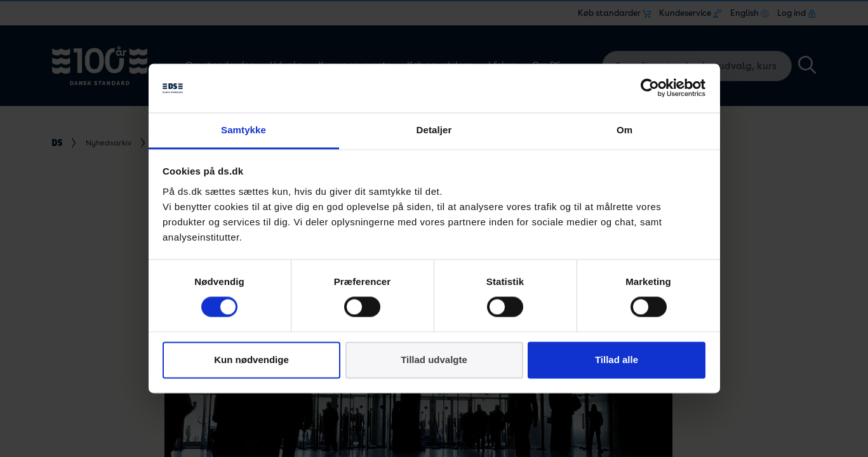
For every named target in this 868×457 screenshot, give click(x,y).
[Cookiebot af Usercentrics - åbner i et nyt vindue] (650, 88)
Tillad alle (617, 360)
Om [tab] (624, 130)
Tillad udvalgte (434, 360)
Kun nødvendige (251, 360)
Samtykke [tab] (244, 130)
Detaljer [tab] (434, 130)
